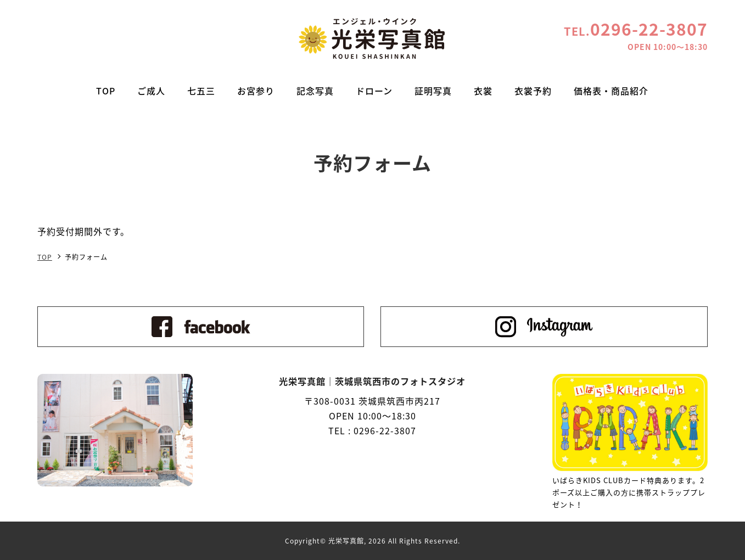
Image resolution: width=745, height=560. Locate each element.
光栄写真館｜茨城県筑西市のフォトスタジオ (372, 38)
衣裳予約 (533, 91)
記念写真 (315, 91)
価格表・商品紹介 (611, 91)
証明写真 (433, 91)
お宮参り (256, 91)
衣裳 (483, 91)
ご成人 (151, 91)
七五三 (201, 91)
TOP (106, 91)
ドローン (374, 91)
